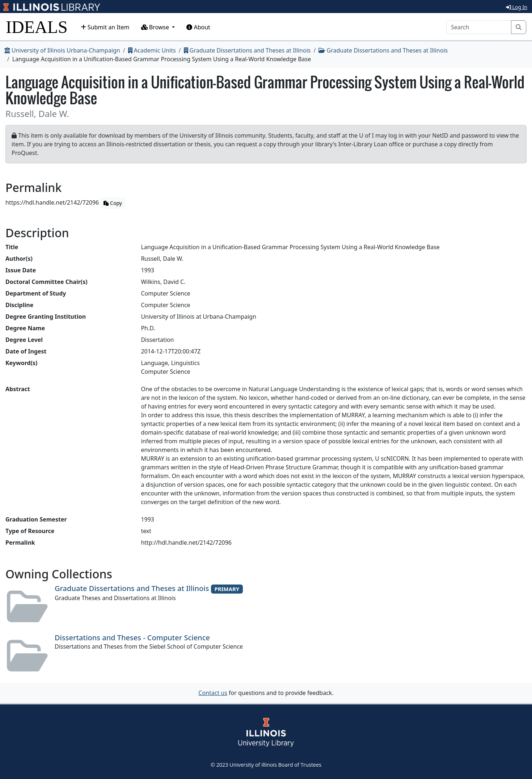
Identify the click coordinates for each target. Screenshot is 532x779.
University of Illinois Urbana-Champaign (62, 50)
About (198, 27)
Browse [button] (156, 27)
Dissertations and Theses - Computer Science (132, 638)
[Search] (479, 27)
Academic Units (152, 50)
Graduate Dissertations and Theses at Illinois (247, 50)
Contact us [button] (213, 693)
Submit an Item (105, 27)
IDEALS (37, 27)
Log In (517, 7)
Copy (113, 203)
